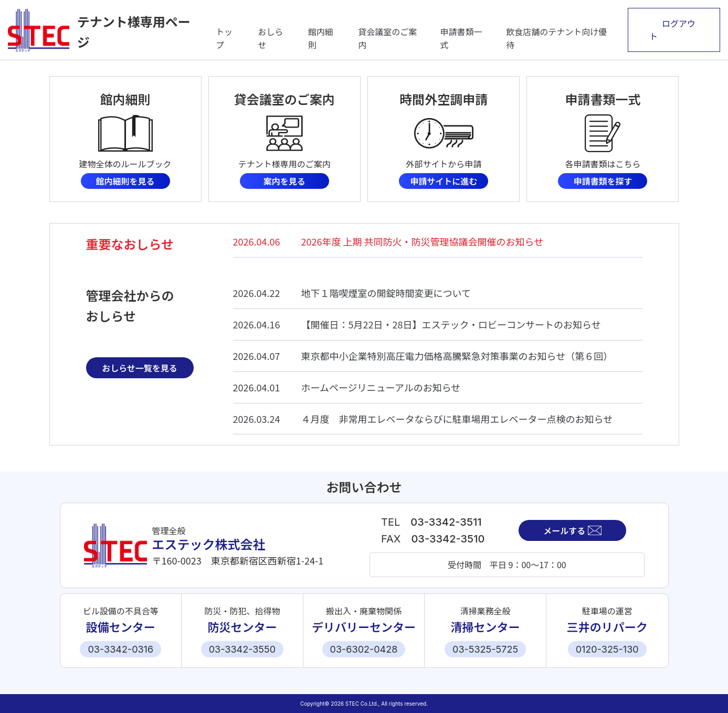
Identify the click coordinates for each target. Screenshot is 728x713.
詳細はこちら (125, 139)
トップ (224, 38)
